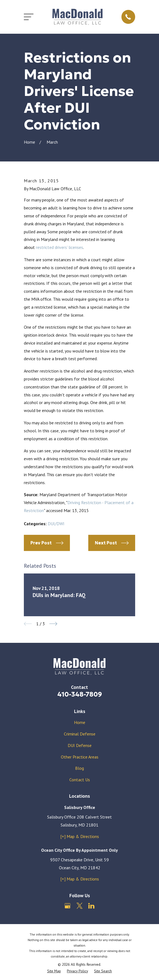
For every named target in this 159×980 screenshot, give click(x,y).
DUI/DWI (56, 524)
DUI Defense (80, 745)
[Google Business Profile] (67, 906)
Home (80, 722)
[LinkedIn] (91, 906)
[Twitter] (79, 906)
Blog (79, 768)
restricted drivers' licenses (59, 247)
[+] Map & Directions (80, 836)
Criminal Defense (80, 734)
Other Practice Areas (80, 757)
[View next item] (53, 624)
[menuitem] (54, 971)
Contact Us (80, 780)
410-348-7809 (80, 694)
